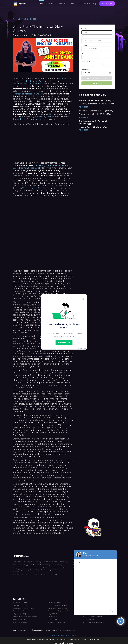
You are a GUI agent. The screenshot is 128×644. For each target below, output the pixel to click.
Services (63, 4)
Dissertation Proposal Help (58, 611)
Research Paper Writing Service (25, 616)
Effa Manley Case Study (46, 116)
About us (50, 4)
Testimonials (84, 4)
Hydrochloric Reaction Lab (26, 94)
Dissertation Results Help (58, 608)
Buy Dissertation (54, 614)
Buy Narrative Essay (20, 605)
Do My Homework (55, 602)
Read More (84, 107)
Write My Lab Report (21, 619)
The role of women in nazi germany (96, 111)
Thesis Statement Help (57, 622)
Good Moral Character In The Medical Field (43, 80)
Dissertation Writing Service (24, 608)
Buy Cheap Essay (20, 614)
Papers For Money (20, 602)
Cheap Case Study (20, 622)
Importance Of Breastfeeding (28, 84)
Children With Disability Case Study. (31, 188)
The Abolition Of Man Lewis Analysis (96, 101)
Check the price (64, 343)
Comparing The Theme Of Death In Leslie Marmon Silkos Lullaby (41, 167)
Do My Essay (53, 616)
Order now (97, 83)
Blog (73, 4)
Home (41, 4)
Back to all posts (25, 19)
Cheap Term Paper (20, 611)
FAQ (94, 4)
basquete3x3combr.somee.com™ (45, 630)
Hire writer (107, 4)
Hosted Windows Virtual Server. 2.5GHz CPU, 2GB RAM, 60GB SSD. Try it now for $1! (64, 639)
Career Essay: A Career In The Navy (30, 119)
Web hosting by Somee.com (64, 636)
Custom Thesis (54, 619)
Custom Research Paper (58, 605)
